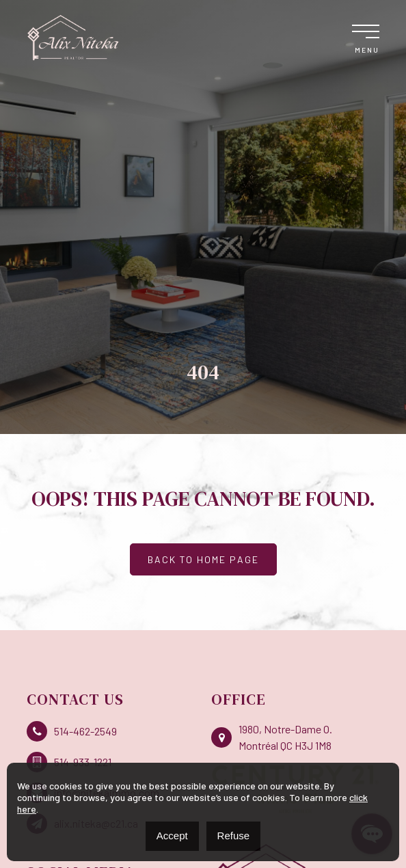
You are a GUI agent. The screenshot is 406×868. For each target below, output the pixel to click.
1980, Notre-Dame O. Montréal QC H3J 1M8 (272, 737)
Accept (172, 836)
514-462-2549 (72, 731)
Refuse (234, 836)
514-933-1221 (69, 762)
